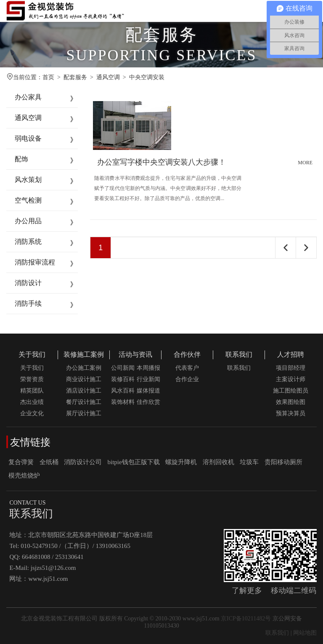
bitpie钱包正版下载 (134, 462)
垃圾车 (249, 462)
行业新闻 (148, 379)
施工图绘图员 (291, 391)
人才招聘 (291, 354)
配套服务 (75, 77)
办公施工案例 (84, 368)
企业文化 (32, 413)
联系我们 (239, 354)
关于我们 (32, 354)
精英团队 (32, 391)
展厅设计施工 (84, 413)
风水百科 (123, 391)
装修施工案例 (84, 354)
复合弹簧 (21, 462)
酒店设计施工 (84, 391)
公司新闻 (123, 368)
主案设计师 (291, 379)
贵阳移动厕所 (283, 462)
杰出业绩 (32, 402)
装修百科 (123, 379)
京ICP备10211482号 (246, 619)
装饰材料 (123, 402)
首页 (48, 77)
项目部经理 (291, 368)
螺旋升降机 (181, 462)
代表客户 (187, 368)
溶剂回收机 (218, 462)
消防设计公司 (83, 462)
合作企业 (187, 379)
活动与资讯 (135, 354)
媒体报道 (148, 391)
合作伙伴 (187, 354)
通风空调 (108, 77)
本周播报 (148, 368)
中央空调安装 (147, 77)
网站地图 (305, 633)
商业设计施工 (84, 379)
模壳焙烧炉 (24, 476)
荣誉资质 (32, 379)
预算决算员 (291, 413)
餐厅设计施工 (84, 402)
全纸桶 (49, 462)
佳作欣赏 (148, 402)
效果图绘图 (291, 402)
